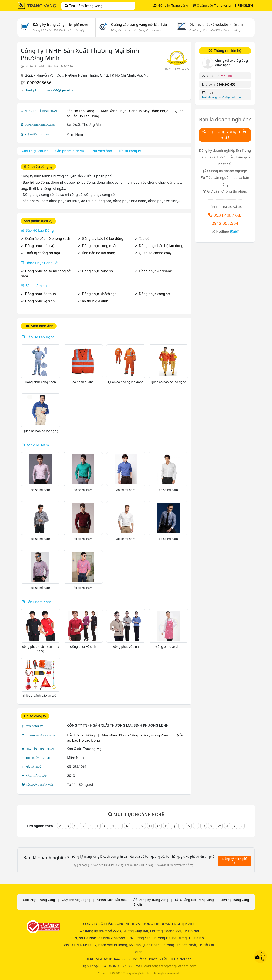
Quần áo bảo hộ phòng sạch (48, 238)
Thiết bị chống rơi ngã (42, 253)
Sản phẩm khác (38, 286)
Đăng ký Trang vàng (171, 5)
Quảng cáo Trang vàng (212, 5)
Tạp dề (144, 238)
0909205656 (39, 83)
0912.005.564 (225, 223)
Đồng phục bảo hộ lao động (161, 246)
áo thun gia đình (95, 301)
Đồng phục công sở (97, 271)
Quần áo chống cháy (155, 253)
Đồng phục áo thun (40, 294)
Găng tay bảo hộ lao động (103, 238)
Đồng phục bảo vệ (40, 246)
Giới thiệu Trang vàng (39, 900)
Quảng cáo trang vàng (139, 24)
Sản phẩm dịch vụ (70, 151)
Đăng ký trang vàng (60, 24)
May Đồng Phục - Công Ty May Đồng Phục (135, 111)
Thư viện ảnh (102, 151)
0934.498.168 (227, 215)
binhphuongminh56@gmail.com (52, 90)
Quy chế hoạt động (76, 900)
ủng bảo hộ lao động (99, 253)
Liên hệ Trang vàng (235, 900)
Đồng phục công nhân (100, 246)
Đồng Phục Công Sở (41, 263)
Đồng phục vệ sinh (40, 301)
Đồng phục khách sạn (99, 294)
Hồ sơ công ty (130, 151)
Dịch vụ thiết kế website (216, 24)
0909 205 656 (226, 84)
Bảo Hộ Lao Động (80, 111)
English (139, 904)
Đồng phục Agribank (155, 271)
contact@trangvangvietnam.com (170, 966)
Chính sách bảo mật (112, 900)
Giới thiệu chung (35, 151)
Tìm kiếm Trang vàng (84, 6)
